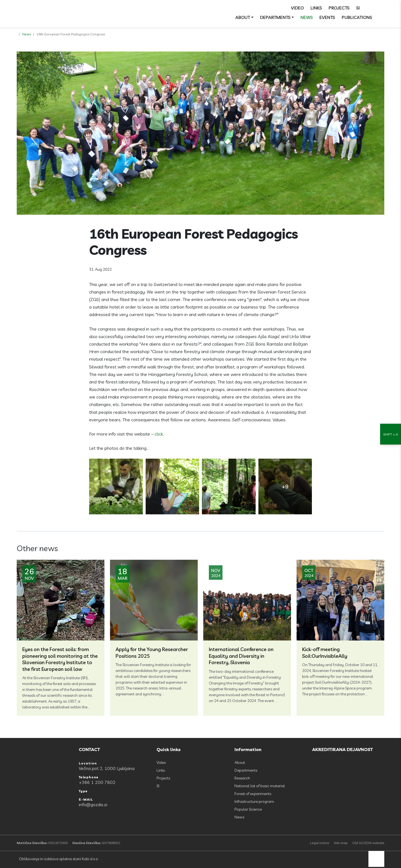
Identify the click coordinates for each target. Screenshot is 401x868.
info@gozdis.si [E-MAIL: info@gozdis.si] (93, 805)
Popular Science (248, 809)
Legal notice (320, 843)
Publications (357, 17)
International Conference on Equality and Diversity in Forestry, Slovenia (241, 656)
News (307, 17)
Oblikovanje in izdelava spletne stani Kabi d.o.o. (58, 859)
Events (327, 17)
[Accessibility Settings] (391, 434)
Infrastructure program (254, 801)
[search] (382, 8)
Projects (339, 8)
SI (358, 8)
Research (242, 778)
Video (297, 8)
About (243, 17)
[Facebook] (369, 8)
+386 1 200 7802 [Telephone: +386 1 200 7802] (97, 782)
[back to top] (376, 859)
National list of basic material (260, 786)
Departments (275, 17)
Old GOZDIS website (368, 843)
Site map (341, 843)
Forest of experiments (253, 794)
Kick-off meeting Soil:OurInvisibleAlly (325, 652)
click (159, 434)
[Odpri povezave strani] (382, 17)
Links (316, 8)
